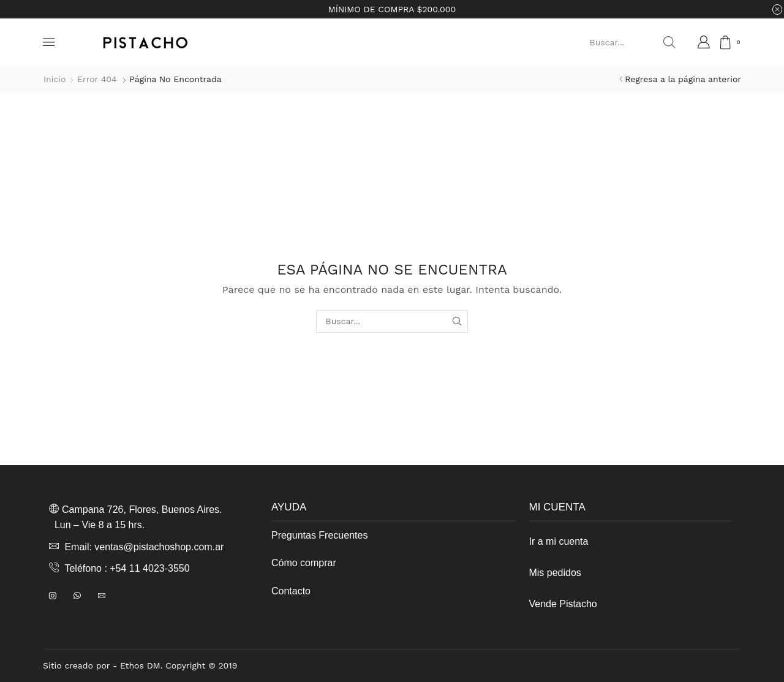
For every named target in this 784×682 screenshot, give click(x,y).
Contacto (291, 591)
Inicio (55, 79)
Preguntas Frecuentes (319, 535)
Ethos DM (140, 665)
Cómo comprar (304, 563)
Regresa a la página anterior (683, 79)
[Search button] (669, 42)
